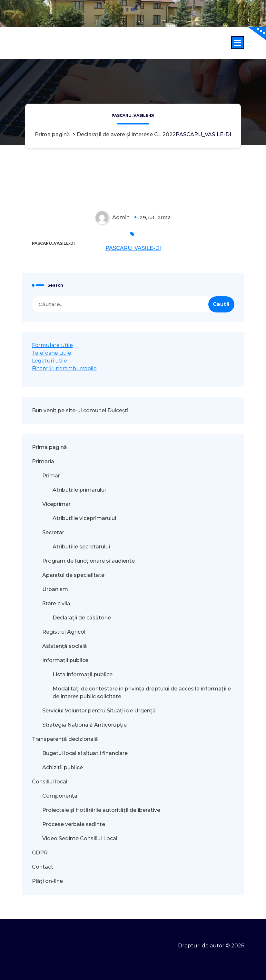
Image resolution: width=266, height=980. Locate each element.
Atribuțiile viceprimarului (84, 518)
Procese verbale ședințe (74, 824)
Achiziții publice (63, 767)
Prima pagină (52, 134)
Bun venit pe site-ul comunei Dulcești (80, 410)
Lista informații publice (83, 674)
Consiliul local (50, 782)
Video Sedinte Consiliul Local (80, 838)
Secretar (53, 532)
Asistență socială (65, 646)
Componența (60, 796)
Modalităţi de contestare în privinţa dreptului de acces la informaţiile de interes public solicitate (142, 693)
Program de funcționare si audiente (89, 561)
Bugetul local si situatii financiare (85, 753)
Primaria (43, 461)
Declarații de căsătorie (82, 618)
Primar (51, 476)
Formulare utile (52, 345)
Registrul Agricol (64, 632)
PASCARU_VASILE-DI (133, 248)
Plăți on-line (47, 881)
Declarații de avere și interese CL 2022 (126, 134)
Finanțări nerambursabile (64, 368)
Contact (43, 867)
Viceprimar (56, 504)
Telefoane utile (52, 353)
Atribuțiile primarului (79, 490)
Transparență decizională (65, 739)
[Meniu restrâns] (238, 43)
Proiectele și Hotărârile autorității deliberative (101, 810)
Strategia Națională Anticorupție (84, 725)
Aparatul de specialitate (73, 575)
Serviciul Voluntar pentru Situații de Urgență (99, 711)
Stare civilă (56, 603)
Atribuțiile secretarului (81, 547)
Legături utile (49, 361)
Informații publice (65, 660)
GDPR (40, 853)
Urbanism (55, 589)
